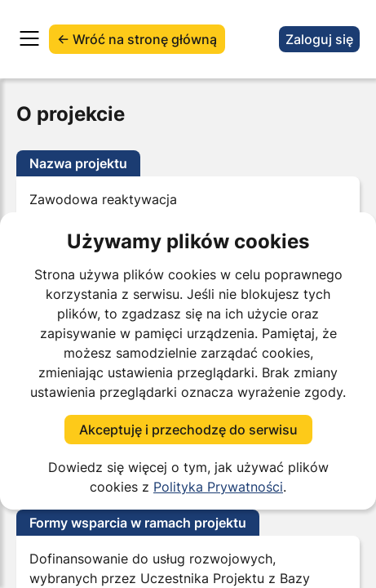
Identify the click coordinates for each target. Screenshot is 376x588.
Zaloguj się (319, 39)
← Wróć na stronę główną (137, 39)
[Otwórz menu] (29, 39)
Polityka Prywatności (218, 487)
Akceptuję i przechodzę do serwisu (188, 430)
